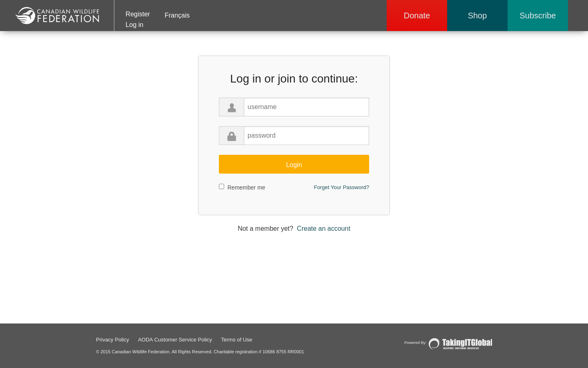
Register (138, 14)
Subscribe (538, 16)
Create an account (324, 229)
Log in (135, 25)
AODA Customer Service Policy (175, 340)
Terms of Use (237, 340)
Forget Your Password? (342, 187)
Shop (478, 16)
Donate (417, 16)
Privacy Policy (112, 340)
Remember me (246, 187)
